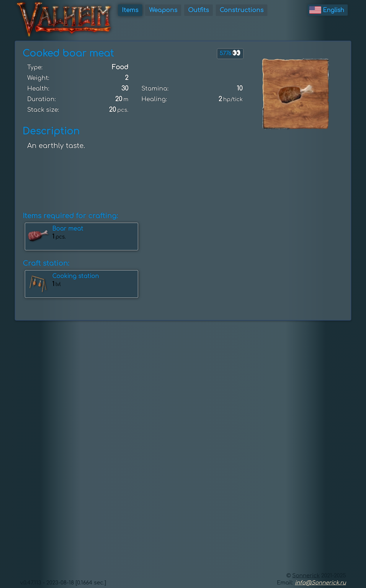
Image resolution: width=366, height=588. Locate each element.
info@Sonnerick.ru (320, 583)
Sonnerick (306, 576)
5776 (230, 53)
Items (130, 10)
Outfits (198, 10)
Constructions (242, 10)
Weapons (163, 10)
